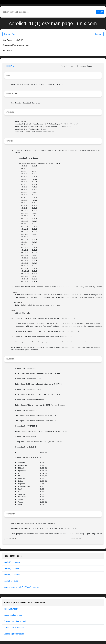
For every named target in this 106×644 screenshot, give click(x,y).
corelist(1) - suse (11, 581)
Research (98, 34)
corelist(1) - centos (12, 575)
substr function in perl (13, 615)
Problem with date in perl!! (15, 621)
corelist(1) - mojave (12, 562)
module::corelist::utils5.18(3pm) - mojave (21, 587)
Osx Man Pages (10, 34)
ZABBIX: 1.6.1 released (14, 628)
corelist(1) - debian (12, 568)
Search (100, 12)
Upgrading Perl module (14, 634)
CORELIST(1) (10, 66)
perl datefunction (11, 609)
